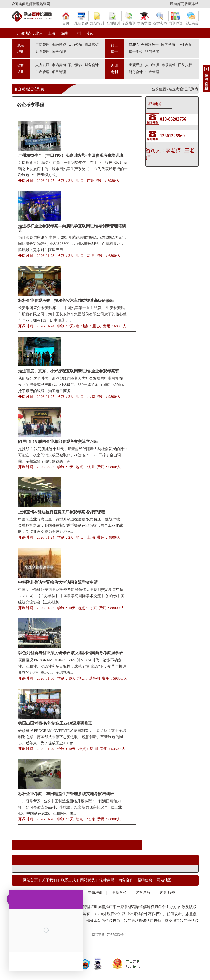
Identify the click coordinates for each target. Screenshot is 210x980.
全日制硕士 (150, 45)
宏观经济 (136, 65)
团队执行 (185, 65)
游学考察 (160, 18)
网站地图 (164, 880)
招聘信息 (145, 880)
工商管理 (42, 45)
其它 (90, 33)
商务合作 (126, 880)
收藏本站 (192, 4)
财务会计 (92, 65)
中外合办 (185, 45)
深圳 (65, 33)
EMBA (134, 45)
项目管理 (59, 72)
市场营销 (92, 45)
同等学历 (168, 45)
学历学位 (144, 18)
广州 (77, 33)
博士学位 (136, 52)
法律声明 (107, 880)
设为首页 (177, 4)
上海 (52, 33)
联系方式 (69, 880)
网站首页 (30, 880)
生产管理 (42, 72)
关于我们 (49, 880)
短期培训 (97, 18)
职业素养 (75, 65)
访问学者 (152, 52)
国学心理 (59, 52)
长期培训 (113, 18)
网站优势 (88, 880)
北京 (39, 33)
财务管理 (42, 52)
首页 (66, 18)
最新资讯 (81, 18)
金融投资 (59, 45)
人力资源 (75, 45)
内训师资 (176, 18)
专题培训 (129, 18)
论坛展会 (191, 18)
